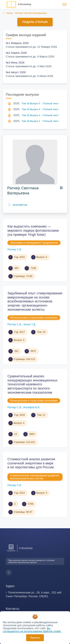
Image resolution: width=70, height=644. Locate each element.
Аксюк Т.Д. (30, 324)
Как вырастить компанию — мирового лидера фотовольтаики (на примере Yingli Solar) (33, 230)
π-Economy (24, 4)
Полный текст (50, 103)
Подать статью (35, 22)
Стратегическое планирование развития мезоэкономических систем (35, 477)
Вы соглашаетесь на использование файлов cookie (32, 630)
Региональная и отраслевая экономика (34, 318)
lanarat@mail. (20, 205)
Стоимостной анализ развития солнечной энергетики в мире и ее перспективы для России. (31, 463)
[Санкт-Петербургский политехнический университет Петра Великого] (11, 552)
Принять (35, 638)
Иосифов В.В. (32, 407)
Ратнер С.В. (15, 249)
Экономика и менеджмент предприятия (34, 243)
